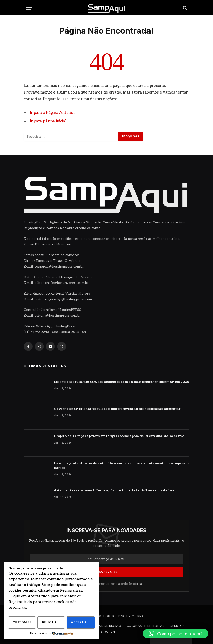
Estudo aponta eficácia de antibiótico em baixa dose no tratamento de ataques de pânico (122, 465)
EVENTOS (177, 626)
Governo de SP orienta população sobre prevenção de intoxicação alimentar (117, 409)
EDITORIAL (156, 626)
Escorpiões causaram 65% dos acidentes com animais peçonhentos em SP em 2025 (122, 382)
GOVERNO (109, 632)
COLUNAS (134, 626)
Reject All (51, 623)
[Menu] (29, 8)
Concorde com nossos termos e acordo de (106, 584)
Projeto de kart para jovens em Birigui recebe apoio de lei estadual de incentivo (119, 436)
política (137, 584)
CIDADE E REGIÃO (107, 626)
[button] (176, 634)
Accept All (81, 623)
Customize (22, 623)
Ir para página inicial (48, 121)
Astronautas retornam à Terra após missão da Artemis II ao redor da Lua (114, 490)
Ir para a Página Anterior (52, 113)
